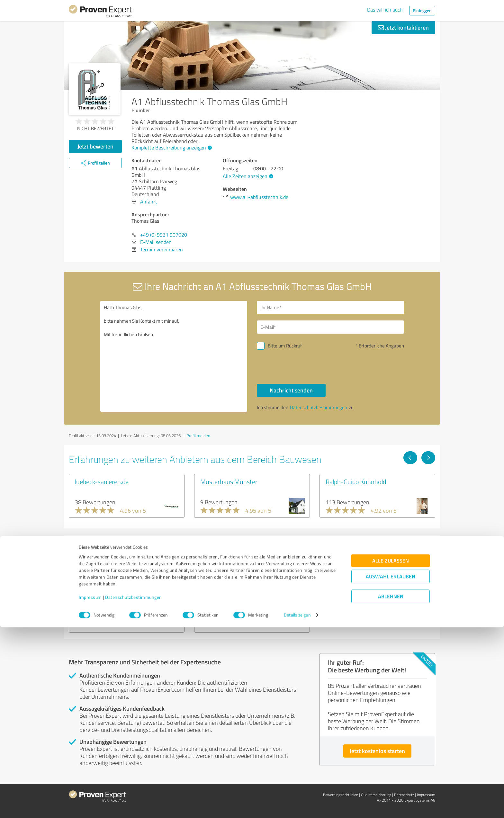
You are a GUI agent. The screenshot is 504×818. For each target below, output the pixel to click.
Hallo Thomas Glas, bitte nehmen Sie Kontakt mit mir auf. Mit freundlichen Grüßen (174, 356)
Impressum (90, 788)
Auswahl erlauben (391, 767)
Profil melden (198, 436)
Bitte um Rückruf (285, 346)
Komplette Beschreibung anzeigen (171, 148)
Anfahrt (149, 202)
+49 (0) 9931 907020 (164, 235)
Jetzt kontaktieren (403, 27)
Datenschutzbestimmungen (134, 788)
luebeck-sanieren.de (102, 481)
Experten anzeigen (104, 620)
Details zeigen (297, 806)
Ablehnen (391, 787)
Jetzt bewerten (95, 146)
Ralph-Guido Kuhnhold (356, 481)
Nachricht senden (291, 390)
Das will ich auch (385, 10)
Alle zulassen (391, 752)
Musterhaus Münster (229, 481)
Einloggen (422, 10)
